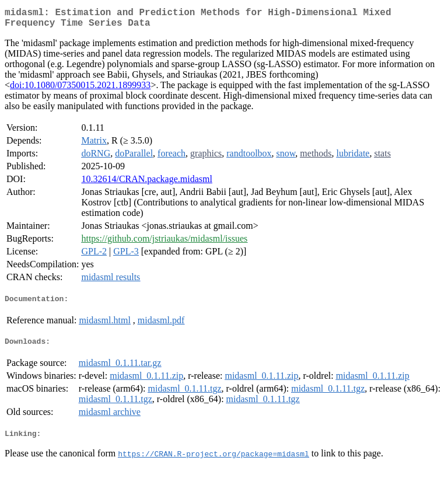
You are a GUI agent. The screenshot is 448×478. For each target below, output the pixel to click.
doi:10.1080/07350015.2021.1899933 (80, 90)
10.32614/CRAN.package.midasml (146, 184)
